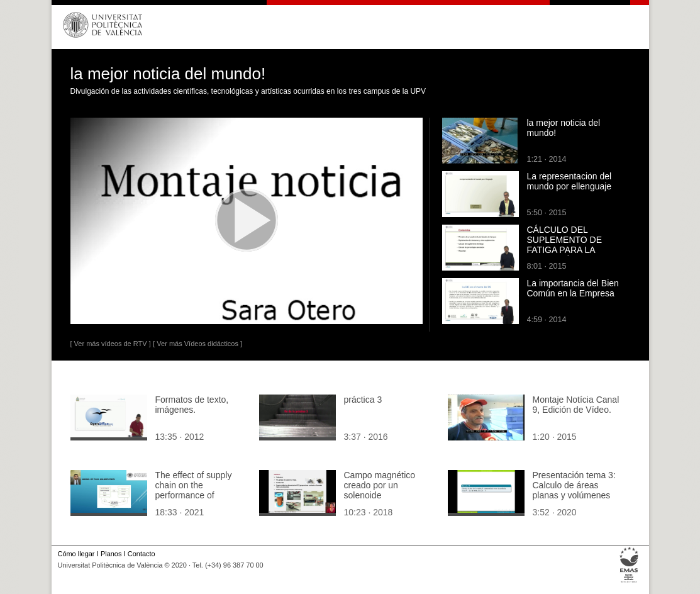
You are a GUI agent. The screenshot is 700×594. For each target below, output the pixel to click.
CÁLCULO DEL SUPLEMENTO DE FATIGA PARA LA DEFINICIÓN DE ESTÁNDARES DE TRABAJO (565, 255)
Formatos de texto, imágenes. (192, 405)
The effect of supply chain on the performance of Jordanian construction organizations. (200, 495)
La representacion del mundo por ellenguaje (569, 181)
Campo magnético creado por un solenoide (380, 485)
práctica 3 (363, 400)
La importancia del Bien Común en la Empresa (573, 288)
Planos (111, 554)
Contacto (142, 554)
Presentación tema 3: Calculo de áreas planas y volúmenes (574, 485)
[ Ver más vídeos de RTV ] (111, 344)
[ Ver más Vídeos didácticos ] (197, 344)
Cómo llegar (76, 554)
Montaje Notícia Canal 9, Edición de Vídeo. (576, 405)
